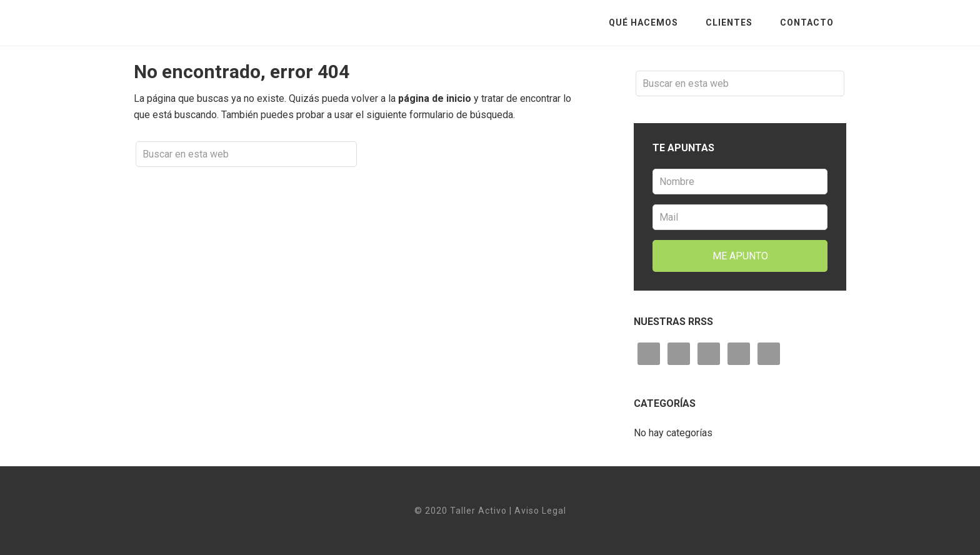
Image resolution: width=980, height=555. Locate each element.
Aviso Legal (540, 511)
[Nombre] (740, 182)
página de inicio (435, 98)
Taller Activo (234, 22)
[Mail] (740, 217)
